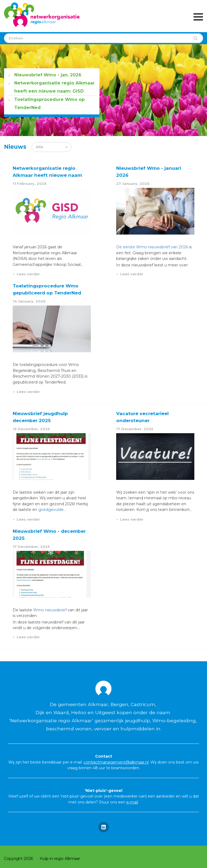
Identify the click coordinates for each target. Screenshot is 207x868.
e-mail (132, 802)
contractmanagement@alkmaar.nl (116, 762)
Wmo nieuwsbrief (50, 610)
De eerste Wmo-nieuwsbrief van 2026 (152, 247)
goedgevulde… (52, 510)
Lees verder (28, 274)
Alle (39, 147)
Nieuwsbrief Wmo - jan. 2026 (48, 75)
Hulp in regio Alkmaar (60, 859)
